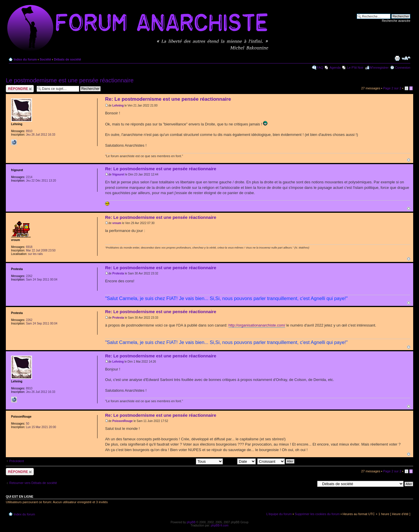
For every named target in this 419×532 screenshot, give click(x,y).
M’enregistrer (379, 68)
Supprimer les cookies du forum (317, 514)
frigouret (118, 174)
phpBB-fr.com (220, 525)
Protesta (118, 273)
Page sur (392, 88)
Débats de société (68, 59)
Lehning (118, 105)
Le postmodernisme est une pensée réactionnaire (70, 80)
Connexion (403, 68)
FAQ (320, 68)
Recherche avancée (396, 21)
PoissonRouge (122, 421)
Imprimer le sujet (397, 58)
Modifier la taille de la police (406, 58)
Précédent (17, 461)
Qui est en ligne (20, 496)
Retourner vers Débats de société (33, 483)
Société (45, 59)
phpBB (191, 522)
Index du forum (25, 59)
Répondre (20, 89)
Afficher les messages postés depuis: (182, 461)
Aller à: (310, 484)
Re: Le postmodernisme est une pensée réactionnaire (168, 99)
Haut (409, 160)
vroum (117, 223)
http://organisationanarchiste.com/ (257, 325)
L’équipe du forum (279, 514)
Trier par (240, 461)
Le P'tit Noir (355, 68)
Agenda (335, 68)
